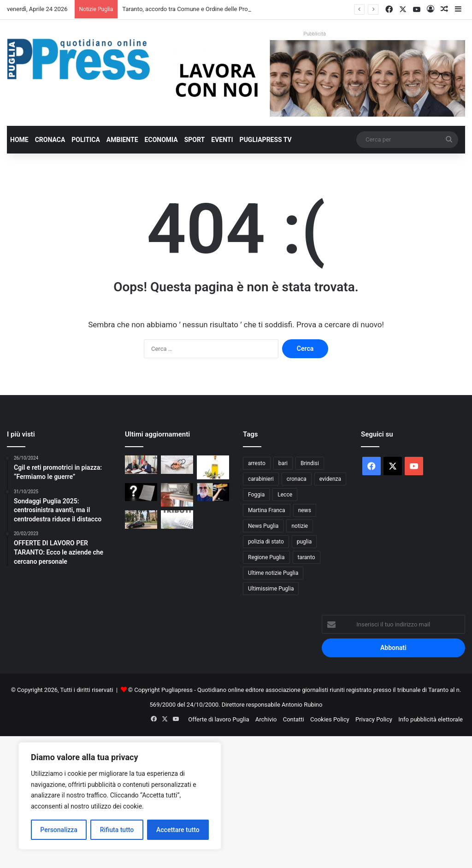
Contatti (294, 719)
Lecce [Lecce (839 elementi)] (285, 495)
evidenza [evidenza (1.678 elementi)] (330, 479)
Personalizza (59, 830)
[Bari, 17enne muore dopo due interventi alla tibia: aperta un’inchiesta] (177, 464)
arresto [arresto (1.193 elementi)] (257, 463)
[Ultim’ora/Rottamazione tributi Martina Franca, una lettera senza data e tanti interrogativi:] (141, 492)
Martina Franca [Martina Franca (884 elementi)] (267, 510)
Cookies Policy (330, 719)
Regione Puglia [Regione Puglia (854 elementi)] (266, 557)
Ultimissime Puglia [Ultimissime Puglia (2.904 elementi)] (271, 589)
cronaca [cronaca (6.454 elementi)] (297, 479)
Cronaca (50, 140)
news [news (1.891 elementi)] (305, 510)
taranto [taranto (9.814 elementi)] (307, 557)
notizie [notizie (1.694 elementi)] (300, 526)
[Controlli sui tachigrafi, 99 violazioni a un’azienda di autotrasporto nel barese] (177, 495)
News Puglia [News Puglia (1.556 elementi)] (263, 526)
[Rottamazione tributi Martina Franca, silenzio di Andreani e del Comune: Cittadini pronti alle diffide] (177, 519)
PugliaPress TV (266, 140)
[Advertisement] (236, 801)
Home (19, 140)
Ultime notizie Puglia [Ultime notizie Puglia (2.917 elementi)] (273, 573)
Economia (161, 140)
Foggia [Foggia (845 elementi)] (256, 495)
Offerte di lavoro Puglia (218, 719)
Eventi (222, 140)
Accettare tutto (178, 830)
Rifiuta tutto (117, 830)
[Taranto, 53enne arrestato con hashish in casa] (141, 519)
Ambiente (122, 140)
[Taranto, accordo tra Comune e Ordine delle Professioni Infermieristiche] (141, 464)
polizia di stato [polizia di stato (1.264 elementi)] (266, 542)
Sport (195, 140)
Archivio (266, 719)
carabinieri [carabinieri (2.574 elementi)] (261, 479)
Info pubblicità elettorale (431, 719)
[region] (120, 796)
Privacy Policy (374, 719)
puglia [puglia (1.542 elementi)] (304, 542)
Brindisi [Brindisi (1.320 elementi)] (310, 463)
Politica (86, 140)
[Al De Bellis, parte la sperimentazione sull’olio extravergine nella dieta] (213, 467)
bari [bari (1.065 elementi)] (283, 463)
